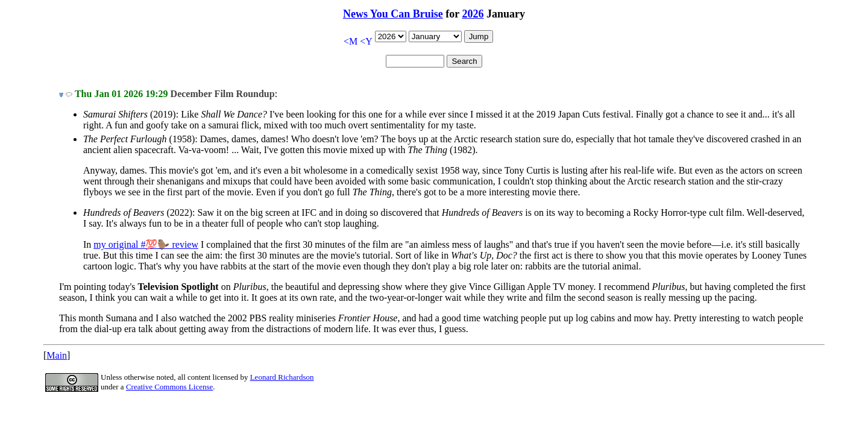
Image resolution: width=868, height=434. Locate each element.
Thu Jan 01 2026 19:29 (121, 94)
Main (57, 355)
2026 (473, 14)
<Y (366, 41)
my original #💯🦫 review (146, 244)
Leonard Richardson (282, 377)
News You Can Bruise (393, 14)
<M (351, 41)
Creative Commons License (169, 387)
